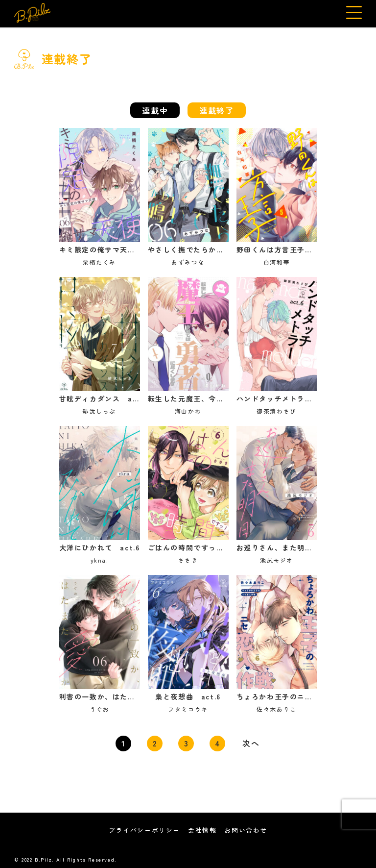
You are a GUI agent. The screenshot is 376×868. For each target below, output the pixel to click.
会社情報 (202, 830)
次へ (251, 743)
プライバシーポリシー (144, 830)
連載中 (155, 110)
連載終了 (216, 110)
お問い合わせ (246, 830)
